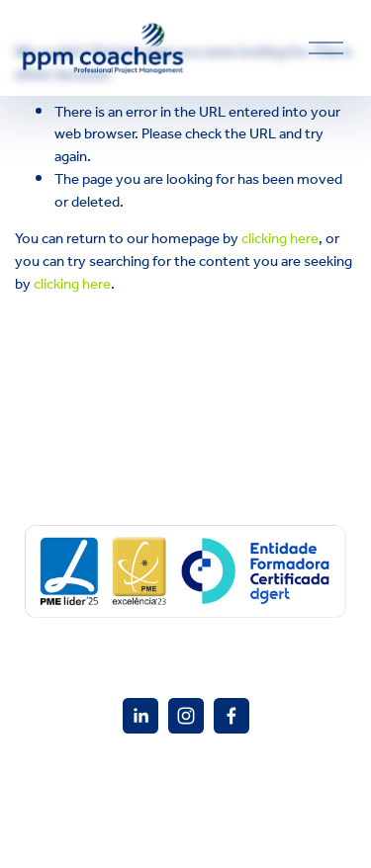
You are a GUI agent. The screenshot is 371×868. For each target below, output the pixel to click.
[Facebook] (232, 716)
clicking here (280, 239)
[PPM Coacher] (140, 716)
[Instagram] (186, 716)
